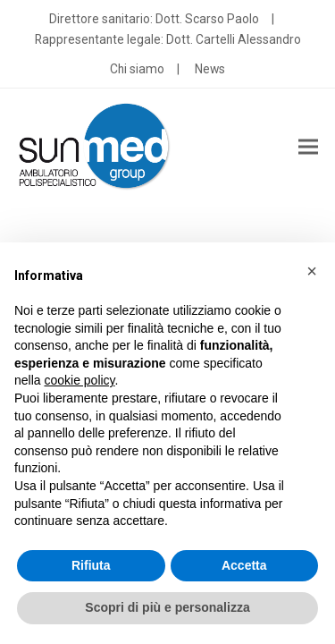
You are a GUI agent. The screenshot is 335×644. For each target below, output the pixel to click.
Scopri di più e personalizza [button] (167, 607)
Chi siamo (137, 69)
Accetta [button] (244, 565)
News (210, 69)
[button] (308, 147)
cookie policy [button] (79, 380)
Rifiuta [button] (91, 565)
